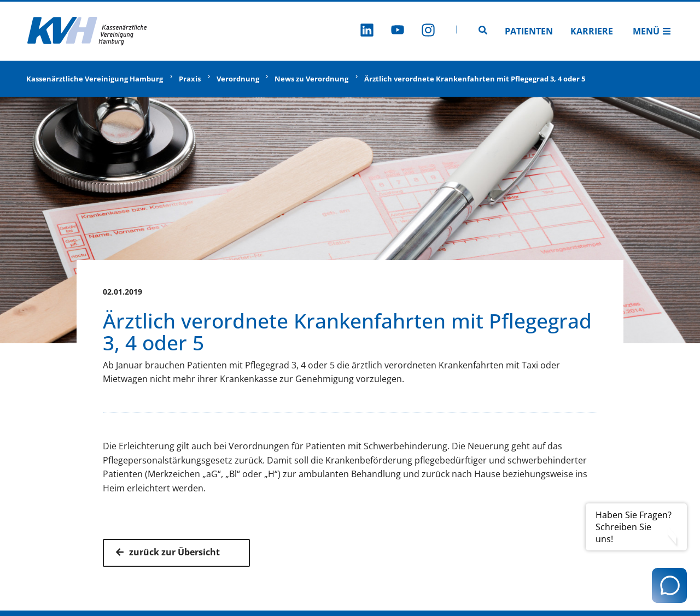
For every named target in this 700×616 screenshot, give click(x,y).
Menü (652, 31)
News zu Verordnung (311, 79)
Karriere (592, 31)
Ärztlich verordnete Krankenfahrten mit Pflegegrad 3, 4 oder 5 (475, 79)
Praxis (190, 79)
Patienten (529, 31)
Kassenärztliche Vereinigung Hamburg (95, 79)
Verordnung (238, 79)
